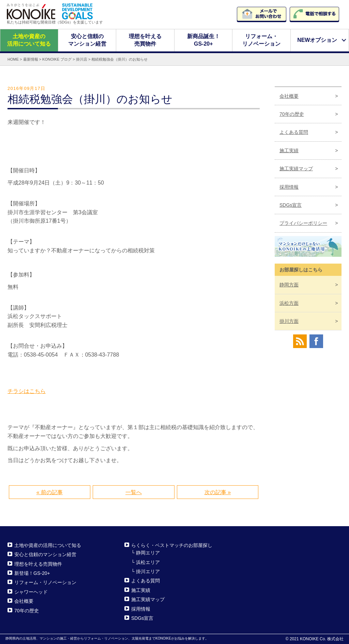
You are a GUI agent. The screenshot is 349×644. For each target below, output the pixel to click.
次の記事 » (218, 492)
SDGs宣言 (291, 205)
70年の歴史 (292, 114)
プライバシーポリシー (303, 223)
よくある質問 (294, 132)
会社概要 (289, 96)
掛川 (289, 321)
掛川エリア (148, 571)
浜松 (289, 303)
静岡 (289, 285)
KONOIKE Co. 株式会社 (322, 639)
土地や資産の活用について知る (29, 40)
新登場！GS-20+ (32, 573)
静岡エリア (148, 553)
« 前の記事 (50, 492)
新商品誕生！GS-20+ (203, 40)
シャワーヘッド (31, 592)
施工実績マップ (296, 169)
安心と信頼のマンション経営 (87, 40)
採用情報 (289, 187)
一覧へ (134, 492)
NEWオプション (317, 40)
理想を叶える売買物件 (145, 40)
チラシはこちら (27, 391)
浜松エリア (148, 562)
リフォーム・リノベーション (261, 40)
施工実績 (289, 151)
